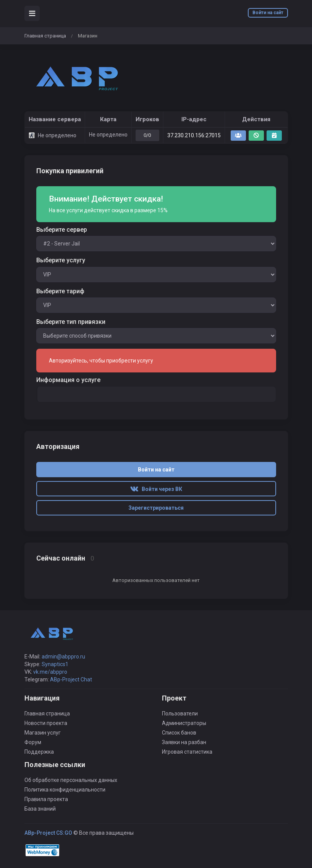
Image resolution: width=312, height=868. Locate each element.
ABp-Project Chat (71, 679)
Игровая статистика (187, 752)
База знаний (40, 809)
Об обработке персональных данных (71, 780)
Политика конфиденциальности (65, 790)
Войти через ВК (156, 489)
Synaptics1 (55, 664)
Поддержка (39, 752)
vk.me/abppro (50, 672)
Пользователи (180, 714)
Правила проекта (46, 799)
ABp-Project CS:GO (48, 833)
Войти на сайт (268, 13)
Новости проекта (46, 723)
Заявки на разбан (184, 742)
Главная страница (45, 36)
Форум (33, 742)
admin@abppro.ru (63, 657)
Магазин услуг (43, 733)
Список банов (179, 733)
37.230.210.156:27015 (194, 135)
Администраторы (184, 723)
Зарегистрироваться (156, 508)
